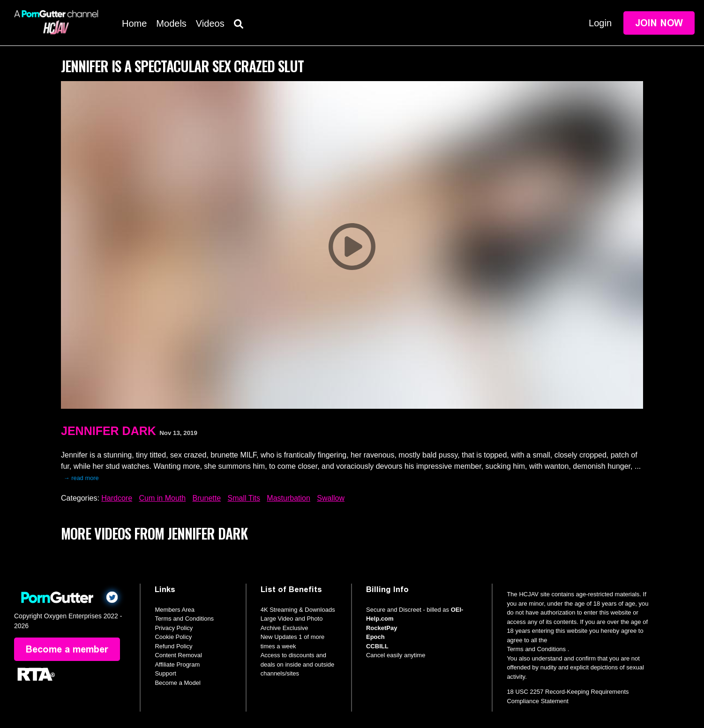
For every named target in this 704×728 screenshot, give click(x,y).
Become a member (67, 649)
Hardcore (117, 498)
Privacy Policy (174, 628)
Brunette (207, 498)
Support (165, 673)
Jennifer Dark (109, 431)
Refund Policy (173, 646)
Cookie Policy (173, 637)
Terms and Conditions (184, 619)
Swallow (331, 498)
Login (600, 23)
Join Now (659, 23)
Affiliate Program (177, 664)
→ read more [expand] (81, 478)
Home (134, 23)
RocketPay (382, 628)
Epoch (375, 637)
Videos (210, 23)
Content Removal (178, 655)
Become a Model (178, 683)
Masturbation (288, 498)
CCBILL (377, 646)
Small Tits (244, 498)
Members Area (175, 610)
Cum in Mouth (163, 498)
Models (171, 23)
